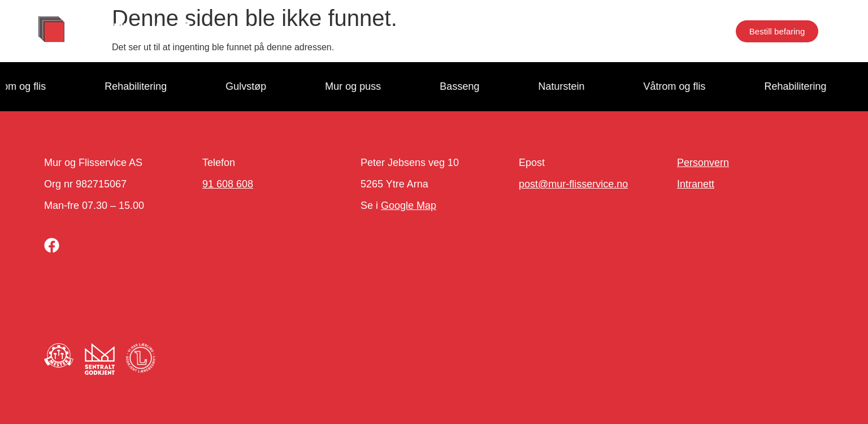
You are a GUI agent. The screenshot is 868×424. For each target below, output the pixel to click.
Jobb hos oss (510, 31)
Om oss (440, 31)
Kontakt (580, 31)
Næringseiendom (658, 31)
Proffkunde (376, 31)
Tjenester (304, 31)
